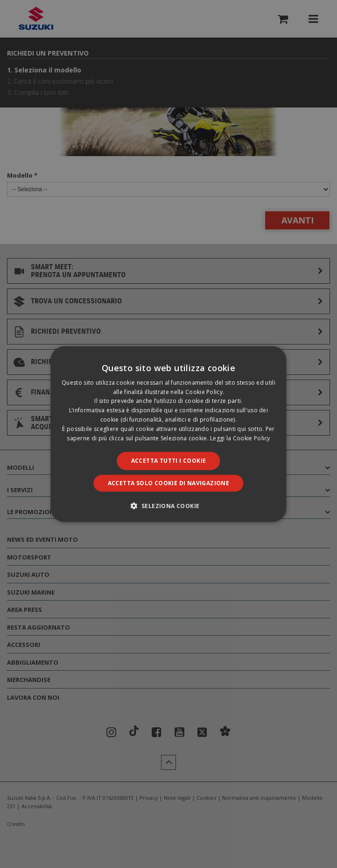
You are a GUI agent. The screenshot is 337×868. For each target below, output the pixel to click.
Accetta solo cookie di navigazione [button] (169, 483)
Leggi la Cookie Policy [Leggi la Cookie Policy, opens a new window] (240, 438)
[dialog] (168, 434)
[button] (169, 506)
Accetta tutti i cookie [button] (169, 461)
